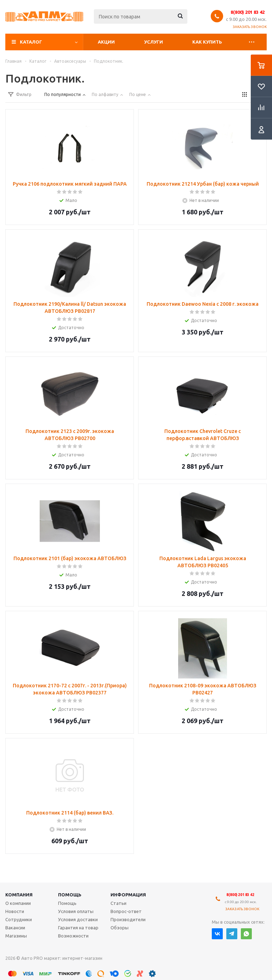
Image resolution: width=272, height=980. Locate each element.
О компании (18, 903)
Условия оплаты (76, 911)
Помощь (70, 895)
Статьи (118, 903)
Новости (15, 911)
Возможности (73, 936)
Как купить (207, 42)
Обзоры (120, 928)
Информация (128, 895)
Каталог (31, 42)
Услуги (154, 42)
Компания (19, 895)
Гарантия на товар (78, 928)
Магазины (16, 936)
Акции (106, 42)
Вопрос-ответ (126, 911)
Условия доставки (78, 919)
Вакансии (15, 928)
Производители (128, 919)
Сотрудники (19, 919)
